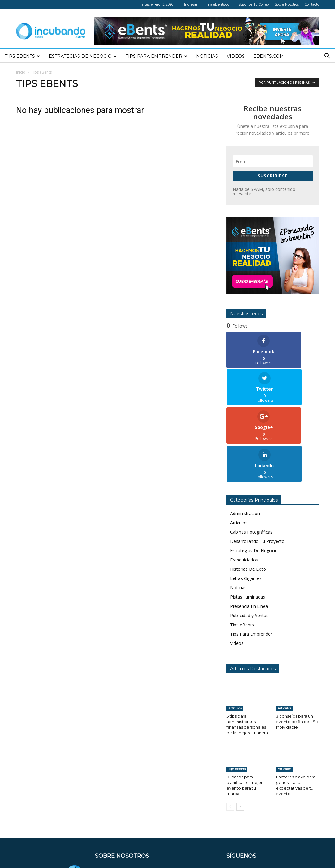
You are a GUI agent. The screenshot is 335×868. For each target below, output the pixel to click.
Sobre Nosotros (287, 4)
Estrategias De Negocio (254, 475)
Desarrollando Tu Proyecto (257, 466)
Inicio (21, 72)
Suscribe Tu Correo (254, 4)
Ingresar (191, 4)
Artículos (239, 447)
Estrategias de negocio (83, 56)
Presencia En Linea (249, 530)
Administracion (245, 438)
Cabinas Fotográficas (251, 456)
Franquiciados (244, 484)
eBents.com (269, 56)
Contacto (312, 4)
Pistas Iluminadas (248, 521)
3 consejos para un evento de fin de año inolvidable (297, 646)
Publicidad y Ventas (249, 540)
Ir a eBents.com (220, 4)
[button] (327, 57)
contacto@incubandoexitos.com (155, 841)
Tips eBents (22, 56)
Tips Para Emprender (156, 56)
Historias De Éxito (248, 493)
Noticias (207, 56)
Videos (236, 56)
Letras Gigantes (246, 503)
